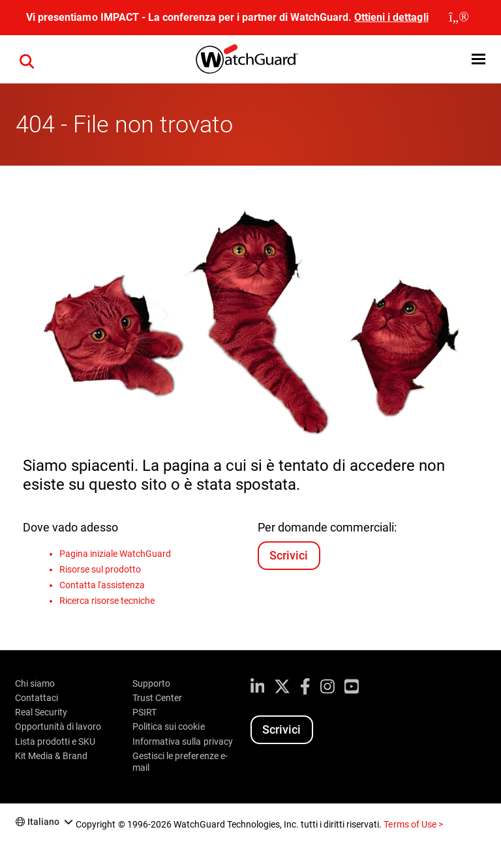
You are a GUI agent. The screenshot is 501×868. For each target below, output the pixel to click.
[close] (459, 18)
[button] (478, 59)
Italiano (43, 822)
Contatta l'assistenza (102, 585)
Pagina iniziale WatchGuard (115, 554)
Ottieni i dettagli (391, 17)
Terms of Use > (413, 824)
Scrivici (289, 555)
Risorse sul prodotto (100, 569)
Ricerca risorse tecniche (107, 601)
